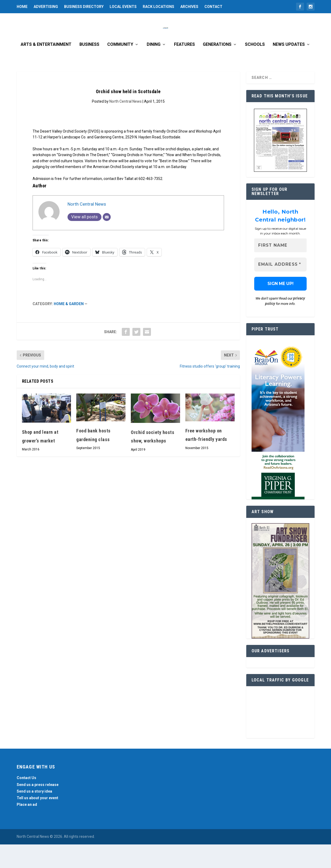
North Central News (126, 125)
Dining (154, 68)
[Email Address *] (280, 288)
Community (120, 68)
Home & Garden (69, 328)
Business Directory (84, 7)
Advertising (46, 7)
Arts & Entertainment (46, 68)
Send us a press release (38, 808)
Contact (213, 7)
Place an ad (27, 828)
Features (184, 68)
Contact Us (26, 802)
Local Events (123, 7)
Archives (189, 7)
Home (22, 7)
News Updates (289, 68)
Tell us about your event (37, 822)
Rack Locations (158, 7)
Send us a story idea (34, 815)
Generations (217, 68)
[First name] (280, 269)
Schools (255, 68)
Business (89, 68)
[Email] (107, 241)
